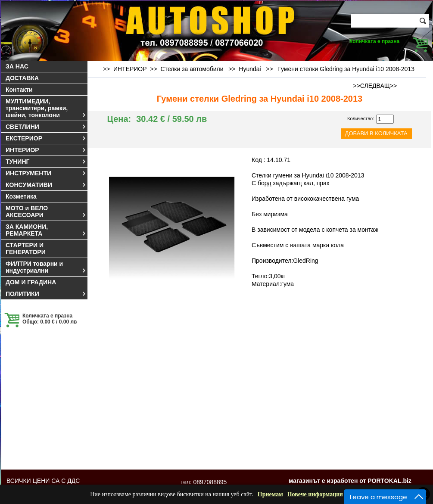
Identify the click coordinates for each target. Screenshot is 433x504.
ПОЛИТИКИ (46, 294)
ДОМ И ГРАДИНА (31, 282)
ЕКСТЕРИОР (46, 138)
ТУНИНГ (46, 162)
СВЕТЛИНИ (46, 127)
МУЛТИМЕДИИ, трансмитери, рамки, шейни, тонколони (46, 108)
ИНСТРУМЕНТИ (46, 173)
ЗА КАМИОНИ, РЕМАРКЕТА (46, 230)
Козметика (21, 196)
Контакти (19, 90)
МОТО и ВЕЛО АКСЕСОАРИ (46, 212)
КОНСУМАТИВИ (46, 185)
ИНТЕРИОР (46, 150)
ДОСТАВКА (22, 78)
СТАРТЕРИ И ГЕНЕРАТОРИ (26, 249)
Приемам (270, 494)
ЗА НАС (17, 66)
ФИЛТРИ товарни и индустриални (46, 267)
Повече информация (315, 494)
